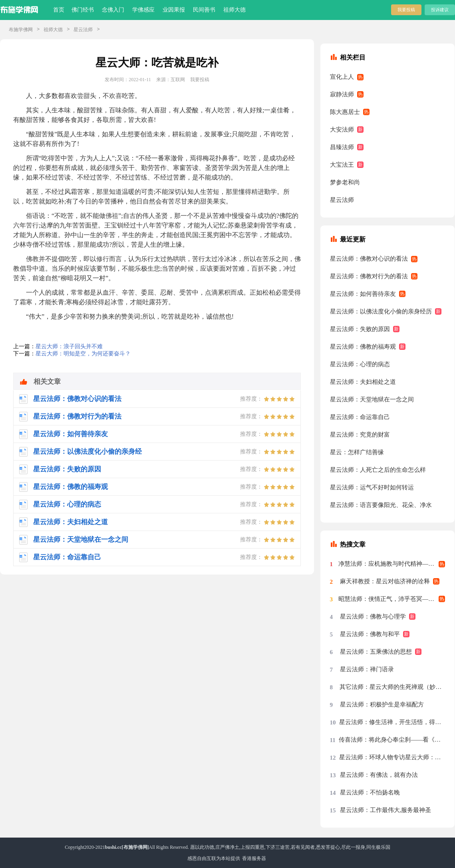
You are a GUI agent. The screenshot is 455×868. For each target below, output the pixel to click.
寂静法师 (342, 94)
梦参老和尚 (345, 182)
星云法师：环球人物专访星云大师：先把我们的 (392, 757)
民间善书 (204, 10)
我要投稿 (406, 10)
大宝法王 (342, 165)
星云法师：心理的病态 (360, 364)
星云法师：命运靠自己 (360, 417)
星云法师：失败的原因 (360, 329)
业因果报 (174, 10)
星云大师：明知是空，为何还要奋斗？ (83, 354)
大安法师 (342, 130)
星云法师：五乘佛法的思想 (376, 652)
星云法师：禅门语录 (367, 669)
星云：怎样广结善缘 (357, 452)
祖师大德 (234, 10)
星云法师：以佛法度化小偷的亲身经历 (381, 311)
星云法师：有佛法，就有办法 (379, 775)
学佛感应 (143, 10)
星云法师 (83, 30)
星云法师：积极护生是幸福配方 (382, 704)
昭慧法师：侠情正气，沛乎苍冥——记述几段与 (392, 599)
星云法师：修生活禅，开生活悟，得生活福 (392, 722)
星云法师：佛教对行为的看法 (369, 276)
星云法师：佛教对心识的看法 (369, 259)
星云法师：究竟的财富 (360, 435)
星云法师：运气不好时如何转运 (372, 487)
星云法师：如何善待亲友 (363, 294)
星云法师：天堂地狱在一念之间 (372, 399)
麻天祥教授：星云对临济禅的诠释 (385, 581)
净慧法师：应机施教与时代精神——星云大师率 (392, 564)
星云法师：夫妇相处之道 (363, 382)
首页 (59, 10)
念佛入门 (113, 10)
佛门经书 (83, 10)
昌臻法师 (342, 147)
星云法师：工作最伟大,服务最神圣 (386, 810)
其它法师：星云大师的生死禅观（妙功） (392, 687)
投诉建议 (440, 10)
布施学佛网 (21, 30)
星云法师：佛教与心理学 (373, 617)
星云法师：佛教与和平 (370, 634)
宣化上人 (342, 77)
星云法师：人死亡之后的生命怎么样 (378, 470)
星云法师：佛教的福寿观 (363, 347)
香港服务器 (254, 858)
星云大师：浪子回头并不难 (69, 346)
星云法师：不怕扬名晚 (370, 792)
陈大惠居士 (345, 112)
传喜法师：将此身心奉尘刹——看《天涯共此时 (392, 740)
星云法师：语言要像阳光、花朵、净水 (381, 505)
